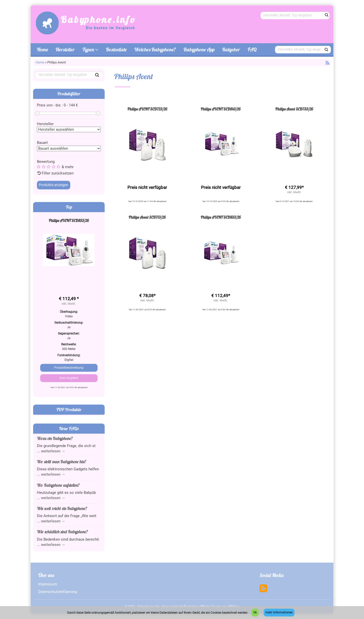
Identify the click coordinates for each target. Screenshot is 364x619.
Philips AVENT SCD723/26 (147, 109)
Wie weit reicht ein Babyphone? (62, 508)
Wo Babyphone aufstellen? (58, 485)
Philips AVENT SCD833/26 (69, 221)
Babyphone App (199, 49)
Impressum (48, 584)
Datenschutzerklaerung (58, 592)
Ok (255, 612)
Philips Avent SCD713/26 (147, 217)
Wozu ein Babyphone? (55, 438)
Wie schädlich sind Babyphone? (62, 532)
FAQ (252, 49)
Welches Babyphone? (155, 49)
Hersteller (65, 49)
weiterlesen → (53, 451)
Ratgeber (231, 49)
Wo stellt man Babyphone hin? (62, 462)
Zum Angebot (69, 378)
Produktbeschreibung (69, 368)
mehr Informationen (279, 612)
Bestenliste (116, 49)
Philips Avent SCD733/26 (294, 109)
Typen (90, 49)
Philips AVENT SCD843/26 (221, 109)
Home (42, 49)
